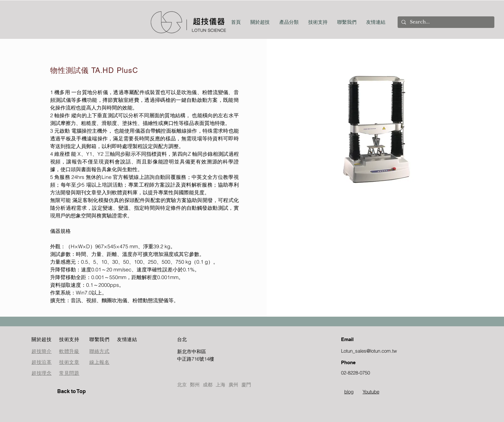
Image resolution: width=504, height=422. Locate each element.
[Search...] (445, 22)
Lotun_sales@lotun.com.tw (369, 351)
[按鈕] (200, 355)
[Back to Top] (80, 391)
